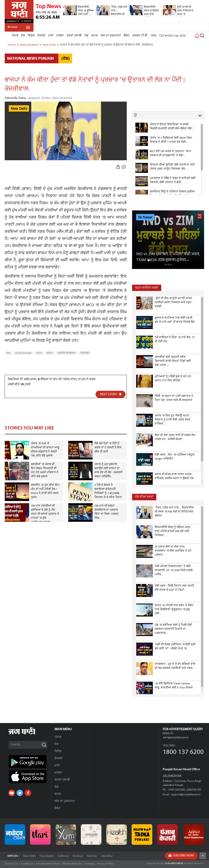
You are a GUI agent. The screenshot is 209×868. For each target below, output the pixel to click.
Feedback (27, 864)
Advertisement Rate (48, 864)
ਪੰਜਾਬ (15, 36)
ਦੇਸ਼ (23, 36)
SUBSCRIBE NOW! (181, 856)
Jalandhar (107, 856)
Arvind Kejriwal (23, 353)
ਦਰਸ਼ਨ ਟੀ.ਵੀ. (140, 36)
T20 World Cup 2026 (172, 36)
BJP (8, 353)
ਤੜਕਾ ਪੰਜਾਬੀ (74, 36)
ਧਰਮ (154, 36)
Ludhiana (63, 856)
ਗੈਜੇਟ (127, 36)
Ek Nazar (145, 217)
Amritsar (92, 856)
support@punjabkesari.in (186, 795)
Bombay (78, 856)
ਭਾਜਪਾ (50, 353)
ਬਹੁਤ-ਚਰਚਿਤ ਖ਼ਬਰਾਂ (147, 288)
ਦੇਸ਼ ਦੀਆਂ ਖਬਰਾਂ (144, 497)
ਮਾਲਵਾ (60, 36)
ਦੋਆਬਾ (41, 36)
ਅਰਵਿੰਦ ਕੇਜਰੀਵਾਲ (67, 353)
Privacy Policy (106, 864)
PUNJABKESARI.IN (174, 864)
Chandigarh (47, 856)
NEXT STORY (111, 394)
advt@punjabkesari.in (176, 738)
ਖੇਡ (87, 36)
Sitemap (89, 864)
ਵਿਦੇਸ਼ (31, 36)
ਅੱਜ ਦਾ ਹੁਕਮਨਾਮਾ (111, 36)
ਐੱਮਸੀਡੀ (85, 353)
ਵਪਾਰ (94, 36)
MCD (39, 353)
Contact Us (11, 864)
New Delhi (19, 109)
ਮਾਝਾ (51, 36)
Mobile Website (72, 864)
